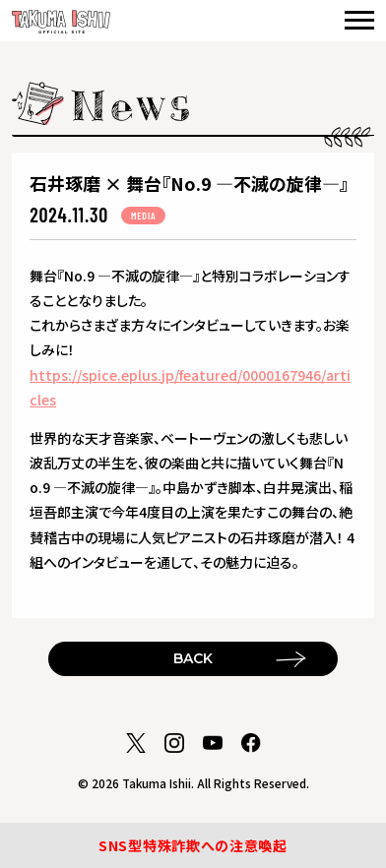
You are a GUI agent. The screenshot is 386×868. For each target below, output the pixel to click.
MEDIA (143, 216)
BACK (193, 658)
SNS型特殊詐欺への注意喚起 (193, 845)
